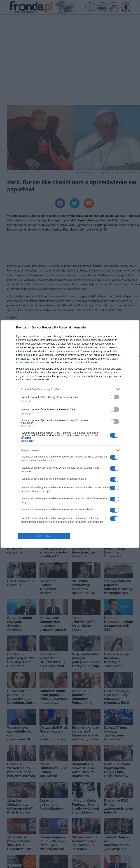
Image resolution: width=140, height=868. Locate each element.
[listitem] (70, 389)
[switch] (115, 397)
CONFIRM (44, 536)
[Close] (132, 328)
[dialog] (70, 434)
